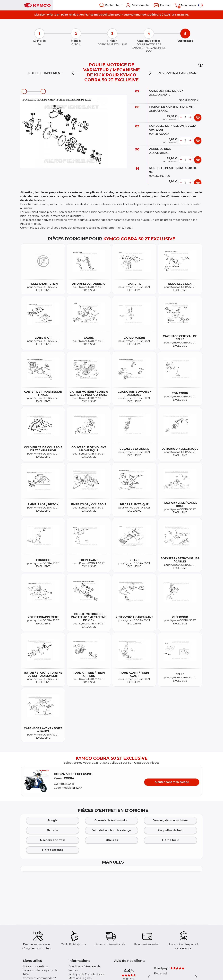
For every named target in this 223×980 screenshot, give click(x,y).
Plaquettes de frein (170, 830)
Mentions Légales (80, 978)
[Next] (148, 73)
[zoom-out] (24, 91)
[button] (201, 65)
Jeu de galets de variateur (171, 820)
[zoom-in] (43, 91)
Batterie (52, 830)
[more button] (190, 118)
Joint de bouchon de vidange (111, 830)
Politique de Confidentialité (87, 974)
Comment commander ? (39, 978)
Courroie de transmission (111, 820)
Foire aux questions (36, 966)
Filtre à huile (171, 840)
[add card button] (198, 118)
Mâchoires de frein (53, 840)
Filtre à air (111, 840)
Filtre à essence (52, 850)
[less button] (181, 118)
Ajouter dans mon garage (172, 782)
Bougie (53, 820)
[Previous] (75, 73)
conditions (182, 15)
